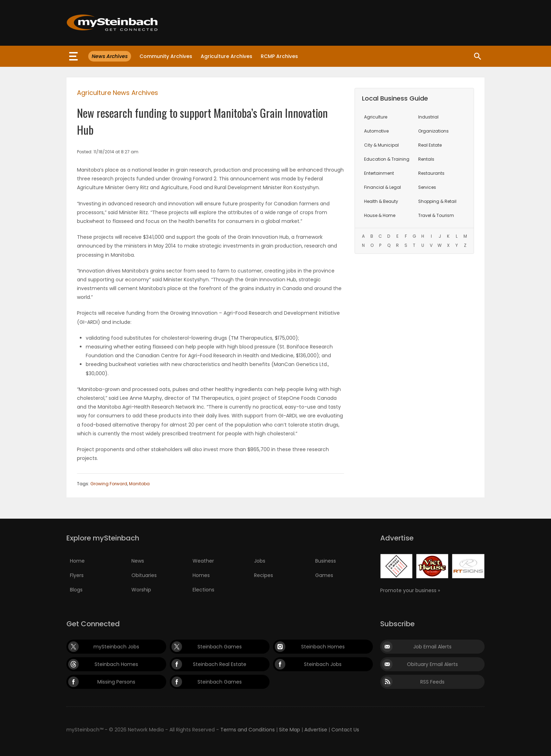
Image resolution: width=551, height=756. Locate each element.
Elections (203, 590)
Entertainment (379, 173)
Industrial (428, 117)
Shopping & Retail (437, 201)
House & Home (380, 215)
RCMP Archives (279, 56)
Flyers (77, 575)
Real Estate (430, 145)
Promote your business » (410, 590)
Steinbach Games (220, 647)
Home (77, 561)
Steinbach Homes (323, 647)
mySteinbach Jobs (116, 647)
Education (387, 159)
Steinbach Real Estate (220, 664)
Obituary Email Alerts (432, 664)
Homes (201, 575)
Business (326, 561)
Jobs (260, 561)
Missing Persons (116, 682)
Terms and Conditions (248, 730)
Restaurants (431, 173)
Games (324, 575)
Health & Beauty (381, 201)
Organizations (433, 131)
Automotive (376, 131)
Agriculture (376, 117)
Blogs (76, 590)
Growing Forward (109, 484)
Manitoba (139, 484)
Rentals (426, 159)
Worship (141, 590)
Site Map (290, 730)
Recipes (264, 575)
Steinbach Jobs (323, 664)
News (138, 561)
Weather (203, 561)
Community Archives (166, 56)
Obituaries (144, 575)
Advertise (316, 730)
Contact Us (345, 730)
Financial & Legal (383, 187)
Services (427, 187)
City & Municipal (381, 145)
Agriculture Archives (226, 56)
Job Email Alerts (432, 647)
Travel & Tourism (436, 215)
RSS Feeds (432, 682)
